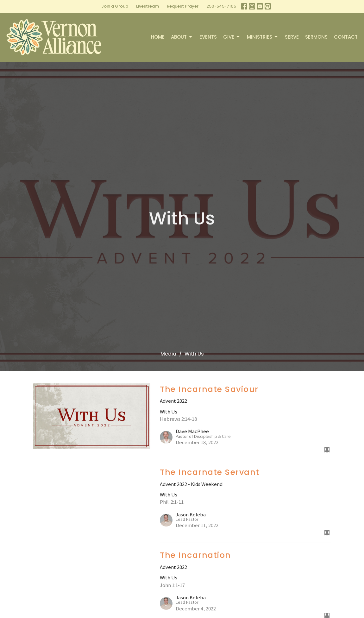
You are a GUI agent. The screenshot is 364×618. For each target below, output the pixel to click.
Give (232, 37)
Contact (346, 37)
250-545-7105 (221, 6)
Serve (292, 37)
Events (208, 37)
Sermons (316, 37)
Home (158, 37)
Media (168, 354)
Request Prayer (183, 6)
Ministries (263, 37)
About (182, 37)
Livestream (147, 6)
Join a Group (115, 6)
